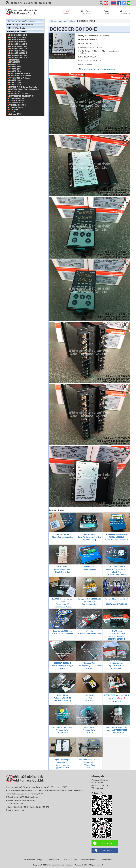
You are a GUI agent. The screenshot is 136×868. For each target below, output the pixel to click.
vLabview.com (106, 860)
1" (16, 103)
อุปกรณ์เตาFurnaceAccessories (22, 21)
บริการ (106, 12)
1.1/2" (18, 105)
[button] (101, 4)
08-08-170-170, (31, 3)
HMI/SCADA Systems (18, 28)
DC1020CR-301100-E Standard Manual (97, 70)
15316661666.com (88, 860)
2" (17, 107)
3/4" (22, 96)
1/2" (17, 98)
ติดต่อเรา (125, 12)
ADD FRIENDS (107, 843)
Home (53, 21)
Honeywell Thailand (66, 21)
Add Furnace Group (33, 860)
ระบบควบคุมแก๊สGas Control (21, 24)
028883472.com (52, 860)
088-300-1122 (45, 3)
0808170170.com (70, 860)
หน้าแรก (66, 12)
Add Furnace (107, 850)
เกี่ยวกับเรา (86, 12)
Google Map (98, 788)
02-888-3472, (17, 3)
